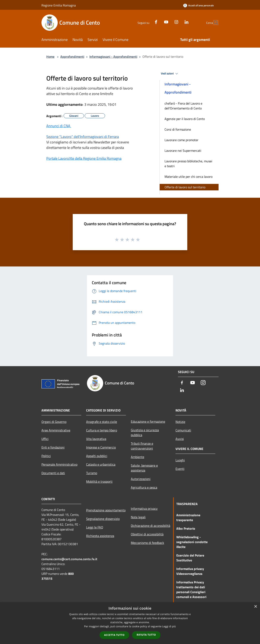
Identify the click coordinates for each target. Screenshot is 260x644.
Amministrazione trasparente (188, 517)
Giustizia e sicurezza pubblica (145, 432)
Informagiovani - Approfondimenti (113, 57)
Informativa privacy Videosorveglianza (190, 571)
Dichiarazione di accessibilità (151, 526)
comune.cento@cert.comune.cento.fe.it (69, 559)
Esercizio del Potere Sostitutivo (190, 558)
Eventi (180, 469)
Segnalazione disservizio (103, 519)
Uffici (45, 439)
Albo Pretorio (186, 528)
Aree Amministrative (56, 430)
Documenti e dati (53, 473)
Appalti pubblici (97, 456)
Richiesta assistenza (100, 536)
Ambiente (138, 457)
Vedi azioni (170, 74)
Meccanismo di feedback (147, 543)
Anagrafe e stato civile (102, 422)
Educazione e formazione (148, 421)
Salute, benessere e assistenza (144, 468)
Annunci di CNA (59, 126)
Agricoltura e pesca (144, 487)
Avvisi (180, 439)
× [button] (255, 607)
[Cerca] (214, 23)
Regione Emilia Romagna (59, 5)
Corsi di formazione (178, 129)
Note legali (138, 517)
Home (50, 57)
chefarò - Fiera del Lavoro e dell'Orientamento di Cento (183, 106)
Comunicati (183, 430)
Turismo (92, 473)
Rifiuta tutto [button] (146, 635)
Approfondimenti (72, 57)
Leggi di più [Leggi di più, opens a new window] (169, 626)
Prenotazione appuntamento (106, 510)
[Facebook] (147, 21)
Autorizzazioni (141, 479)
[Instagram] (167, 21)
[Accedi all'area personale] (198, 5)
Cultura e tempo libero (102, 430)
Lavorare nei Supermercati (183, 151)
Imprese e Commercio (101, 447)
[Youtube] (157, 21)
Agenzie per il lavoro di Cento (185, 119)
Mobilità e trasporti (99, 481)
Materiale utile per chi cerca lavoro (188, 177)
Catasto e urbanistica (101, 464)
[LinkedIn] (178, 21)
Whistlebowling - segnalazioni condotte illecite (192, 542)
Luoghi (180, 460)
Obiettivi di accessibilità (147, 534)
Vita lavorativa (96, 439)
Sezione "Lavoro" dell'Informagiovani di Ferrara (83, 137)
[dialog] (130, 623)
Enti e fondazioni (53, 447)
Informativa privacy (144, 509)
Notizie (180, 422)
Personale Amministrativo (59, 464)
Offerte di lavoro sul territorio (185, 187)
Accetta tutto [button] (114, 635)
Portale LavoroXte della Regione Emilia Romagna (84, 158)
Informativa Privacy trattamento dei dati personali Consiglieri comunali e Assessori (191, 589)
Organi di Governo (54, 422)
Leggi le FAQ (95, 527)
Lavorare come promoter (181, 140)
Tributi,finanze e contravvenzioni (142, 446)
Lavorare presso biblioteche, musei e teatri (188, 164)
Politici (46, 456)
